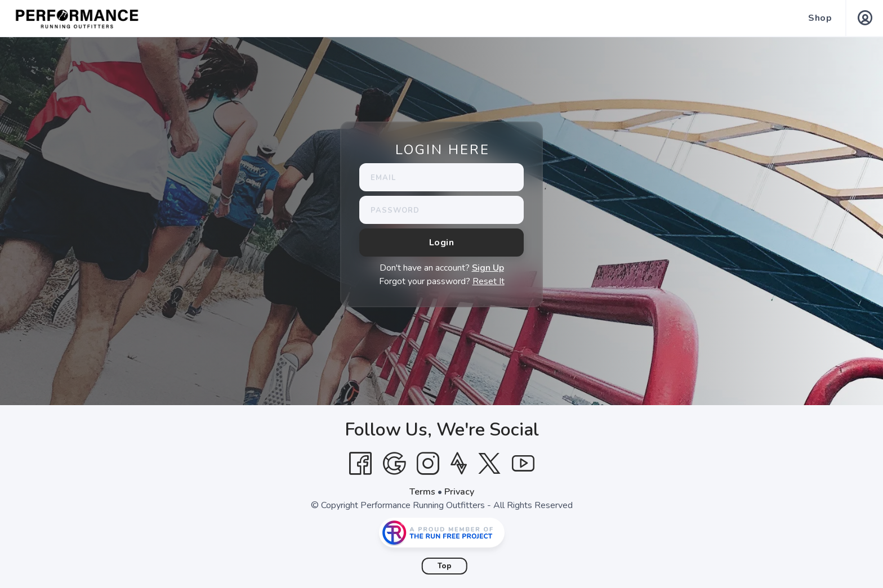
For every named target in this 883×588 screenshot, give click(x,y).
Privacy (459, 492)
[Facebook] (360, 464)
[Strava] (459, 464)
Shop (820, 18)
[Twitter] (489, 464)
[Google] (394, 464)
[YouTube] (523, 464)
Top (445, 566)
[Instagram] (428, 464)
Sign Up (488, 268)
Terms (422, 492)
